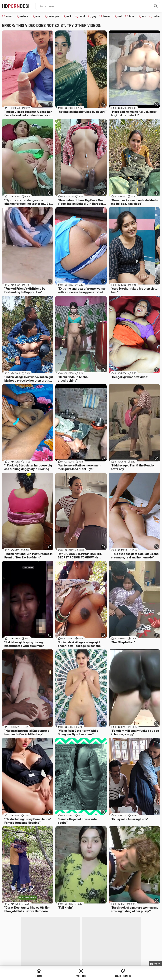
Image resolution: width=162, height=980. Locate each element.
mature (24, 16)
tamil (82, 16)
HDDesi (16, 6)
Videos (81, 976)
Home (39, 976)
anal (38, 16)
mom (9, 16)
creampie (53, 16)
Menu (154, 964)
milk (69, 16)
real (120, 16)
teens (107, 16)
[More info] (50, 105)
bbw (132, 16)
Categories (123, 976)
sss (144, 16)
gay (94, 16)
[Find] (156, 6)
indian (157, 16)
